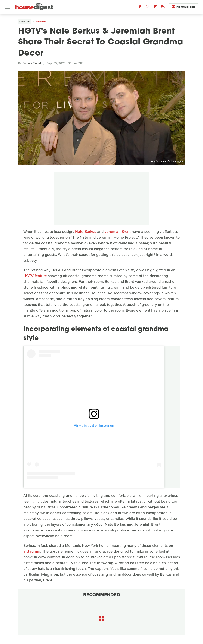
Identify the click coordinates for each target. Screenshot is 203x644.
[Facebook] (140, 8)
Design (25, 21)
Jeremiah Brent (118, 232)
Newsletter (183, 7)
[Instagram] (148, 8)
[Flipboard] (155, 8)
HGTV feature (35, 276)
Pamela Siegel (32, 63)
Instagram (32, 551)
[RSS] (163, 8)
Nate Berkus (86, 232)
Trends (41, 21)
